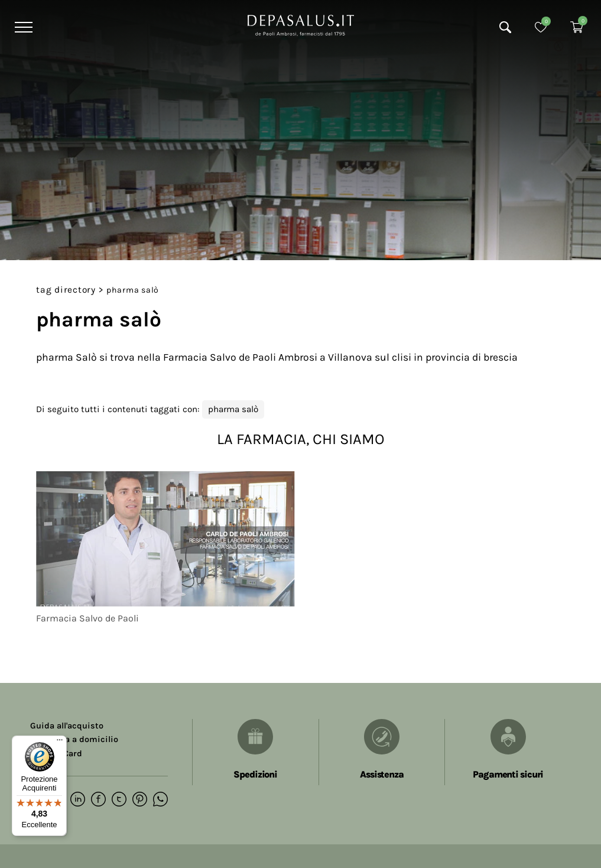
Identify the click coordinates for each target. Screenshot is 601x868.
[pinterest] (140, 800)
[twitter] (119, 800)
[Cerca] (505, 27)
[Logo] (301, 24)
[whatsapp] (160, 800)
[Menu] (22, 27)
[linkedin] (78, 800)
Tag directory (66, 290)
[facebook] (98, 800)
